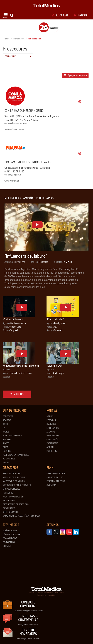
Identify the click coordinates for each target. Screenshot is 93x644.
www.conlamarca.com (14, 129)
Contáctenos (9, 542)
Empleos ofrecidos (56, 474)
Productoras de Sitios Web (16, 504)
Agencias (51, 432)
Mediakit (7, 546)
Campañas (51, 424)
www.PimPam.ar (12, 181)
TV (4, 428)
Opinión (50, 447)
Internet (7, 440)
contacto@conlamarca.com (16, 123)
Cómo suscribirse (11, 535)
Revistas (7, 420)
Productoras (9, 500)
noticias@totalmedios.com (28, 638)
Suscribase (60, 16)
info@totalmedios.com (28, 625)
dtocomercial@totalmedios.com (28, 611)
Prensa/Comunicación (13, 497)
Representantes (11, 512)
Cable (6, 424)
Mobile (6, 463)
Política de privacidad (47, 595)
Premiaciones (53, 436)
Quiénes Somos (10, 531)
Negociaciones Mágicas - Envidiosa (21, 366)
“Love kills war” (55, 366)
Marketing (8, 493)
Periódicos (8, 416)
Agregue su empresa (75, 75)
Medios (50, 416)
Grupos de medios (11, 489)
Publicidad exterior (12, 436)
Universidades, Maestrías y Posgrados (22, 516)
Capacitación (52, 440)
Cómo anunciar (10, 538)
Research (51, 420)
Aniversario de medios (14, 481)
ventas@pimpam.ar (13, 175)
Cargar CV (51, 485)
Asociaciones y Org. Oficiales (17, 485)
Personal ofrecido (56, 481)
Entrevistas (52, 443)
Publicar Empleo (55, 477)
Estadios (7, 451)
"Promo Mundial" (55, 319)
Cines (5, 447)
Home (7, 39)
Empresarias (53, 428)
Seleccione (18, 56)
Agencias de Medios (12, 474)
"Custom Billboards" (13, 319)
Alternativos (9, 459)
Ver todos (17, 394)
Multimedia (52, 451)
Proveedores (19, 39)
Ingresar (81, 16)
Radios (6, 432)
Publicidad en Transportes (16, 455)
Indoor (6, 443)
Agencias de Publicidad (14, 477)
